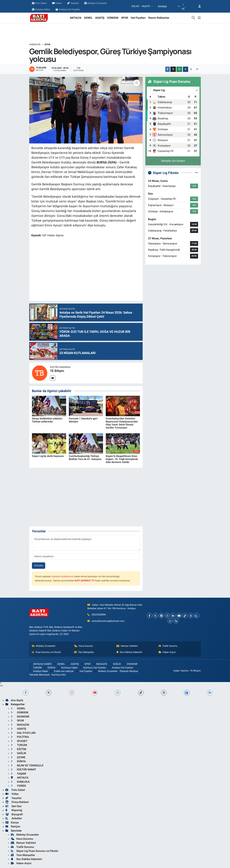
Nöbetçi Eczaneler (96, 3)
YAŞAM (18, 774)
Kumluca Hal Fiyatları (93, 668)
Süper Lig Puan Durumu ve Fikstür (35, 851)
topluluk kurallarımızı (62, 576)
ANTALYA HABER (40, 664)
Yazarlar (73, 3)
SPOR (125, 18)
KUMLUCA (20, 782)
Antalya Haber (41, 9)
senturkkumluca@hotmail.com (108, 621)
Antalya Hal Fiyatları (68, 9)
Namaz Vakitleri (127, 646)
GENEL (88, 18)
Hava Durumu (84, 646)
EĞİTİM (19, 749)
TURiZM (35, 668)
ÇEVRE (18, 757)
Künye (12, 822)
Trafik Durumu (168, 646)
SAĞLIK (115, 664)
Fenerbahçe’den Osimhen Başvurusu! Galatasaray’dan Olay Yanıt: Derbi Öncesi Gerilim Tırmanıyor (122, 423)
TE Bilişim (57, 371)
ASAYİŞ (100, 18)
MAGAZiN (100, 664)
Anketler (14, 818)
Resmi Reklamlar (159, 18)
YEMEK (18, 786)
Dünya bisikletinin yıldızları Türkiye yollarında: (47, 420)
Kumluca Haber (67, 668)
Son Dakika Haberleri (129, 652)
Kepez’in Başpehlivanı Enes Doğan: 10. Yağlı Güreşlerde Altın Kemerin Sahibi (122, 459)
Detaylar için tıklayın (173, 161)
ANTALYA (76, 18)
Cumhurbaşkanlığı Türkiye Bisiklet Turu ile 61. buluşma (85, 458)
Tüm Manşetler (84, 652)
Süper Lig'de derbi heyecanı (48, 456)
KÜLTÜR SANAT (23, 769)
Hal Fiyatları (138, 18)
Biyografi (14, 814)
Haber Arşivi (167, 652)
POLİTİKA (20, 737)
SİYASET (19, 741)
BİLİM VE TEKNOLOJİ (27, 765)
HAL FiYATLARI (23, 733)
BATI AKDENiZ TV (85, 581)
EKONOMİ (130, 664)
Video (57, 3)
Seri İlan (13, 806)
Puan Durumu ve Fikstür (46, 652)
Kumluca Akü (59, 675)
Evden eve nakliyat (62, 671)
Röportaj (14, 810)
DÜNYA (50, 668)
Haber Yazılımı (181, 671)
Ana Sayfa (14, 700)
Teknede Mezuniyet (39, 675)
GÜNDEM (113, 18)
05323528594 (99, 615)
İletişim (13, 826)
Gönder (39, 565)
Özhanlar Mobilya (129, 671)
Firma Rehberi (17, 802)
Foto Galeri (39, 3)
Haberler (35, 44)
